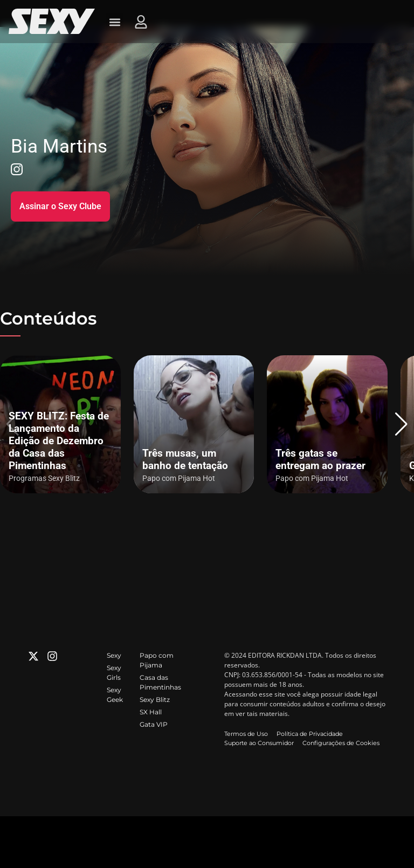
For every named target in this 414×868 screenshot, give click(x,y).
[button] (401, 424)
